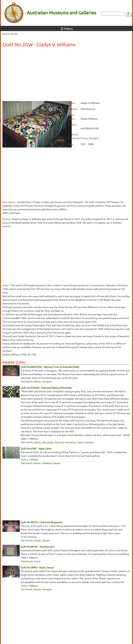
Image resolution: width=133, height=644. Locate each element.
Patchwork (74, 138)
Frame (37, 561)
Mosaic (84, 138)
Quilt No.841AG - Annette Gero (37, 547)
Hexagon (94, 138)
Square (57, 463)
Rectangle (48, 442)
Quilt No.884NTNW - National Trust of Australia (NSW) (50, 367)
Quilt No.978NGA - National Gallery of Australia (46, 388)
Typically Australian (65, 442)
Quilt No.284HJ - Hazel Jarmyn (37, 567)
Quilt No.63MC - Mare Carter (36, 448)
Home (6, 34)
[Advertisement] (66, 75)
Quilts (15, 34)
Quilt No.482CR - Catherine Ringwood (41, 522)
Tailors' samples (85, 442)
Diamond (47, 463)
